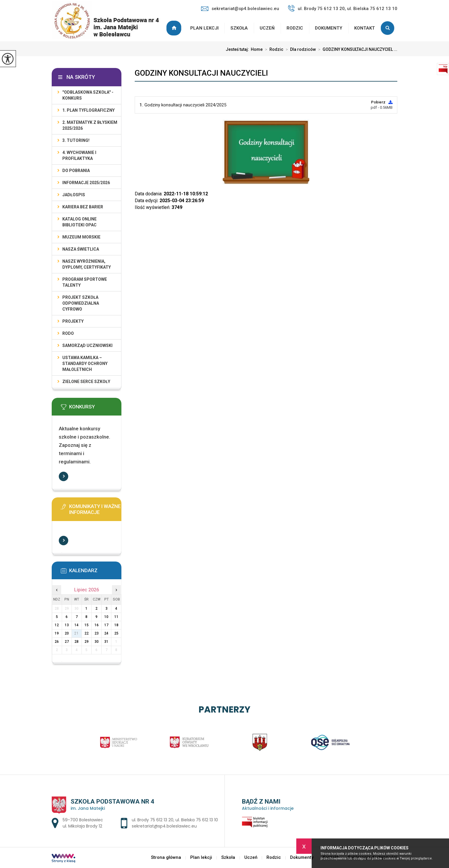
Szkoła (239, 28)
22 (87, 633)
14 (77, 625)
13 (67, 625)
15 (87, 625)
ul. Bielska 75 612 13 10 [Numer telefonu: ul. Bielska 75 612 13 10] (197, 820)
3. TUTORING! (76, 140)
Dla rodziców (300, 49)
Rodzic (295, 28)
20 (67, 633)
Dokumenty (329, 28)
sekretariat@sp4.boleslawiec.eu (240, 9)
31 (106, 642)
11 (116, 617)
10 (106, 617)
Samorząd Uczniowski (87, 345)
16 (97, 625)
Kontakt (365, 28)
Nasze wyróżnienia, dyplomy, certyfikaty (87, 264)
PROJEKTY (73, 321)
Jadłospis (74, 195)
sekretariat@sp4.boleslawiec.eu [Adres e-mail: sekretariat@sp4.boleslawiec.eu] (164, 826)
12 (57, 625)
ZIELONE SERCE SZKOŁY (86, 382)
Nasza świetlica (81, 249)
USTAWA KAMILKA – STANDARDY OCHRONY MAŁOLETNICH (85, 364)
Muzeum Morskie (81, 237)
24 (106, 633)
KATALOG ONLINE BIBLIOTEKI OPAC (79, 222)
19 (57, 633)
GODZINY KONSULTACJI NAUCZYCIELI (201, 73)
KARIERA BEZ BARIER (83, 207)
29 (87, 642)
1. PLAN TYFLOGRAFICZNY (88, 110)
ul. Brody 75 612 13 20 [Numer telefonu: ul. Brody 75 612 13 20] (153, 820)
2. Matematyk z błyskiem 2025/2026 (90, 125)
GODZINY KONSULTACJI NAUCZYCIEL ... (357, 49)
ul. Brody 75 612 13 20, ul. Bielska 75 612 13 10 (343, 8)
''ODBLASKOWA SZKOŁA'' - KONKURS (88, 95)
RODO (68, 333)
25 (116, 633)
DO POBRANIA (76, 171)
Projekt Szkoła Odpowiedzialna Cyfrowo (81, 303)
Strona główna (175, 28)
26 (57, 642)
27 (67, 642)
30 (97, 642)
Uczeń (267, 28)
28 (77, 642)
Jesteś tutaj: (238, 49)
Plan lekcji (204, 28)
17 (106, 625)
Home (257, 49)
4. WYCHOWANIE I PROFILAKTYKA (79, 155)
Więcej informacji (64, 476)
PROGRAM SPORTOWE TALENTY (85, 282)
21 (77, 633)
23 (97, 633)
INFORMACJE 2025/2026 (86, 183)
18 (116, 625)
